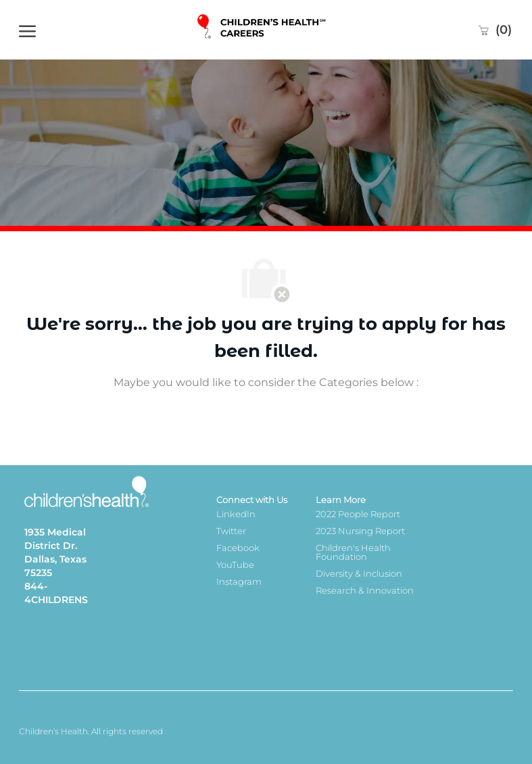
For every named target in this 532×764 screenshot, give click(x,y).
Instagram (239, 581)
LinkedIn (236, 514)
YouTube (235, 565)
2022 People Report (358, 514)
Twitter (231, 531)
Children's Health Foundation (353, 552)
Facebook (238, 548)
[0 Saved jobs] (494, 30)
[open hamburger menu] (27, 30)
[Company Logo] (263, 30)
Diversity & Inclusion (359, 573)
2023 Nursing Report (360, 531)
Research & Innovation (365, 590)
